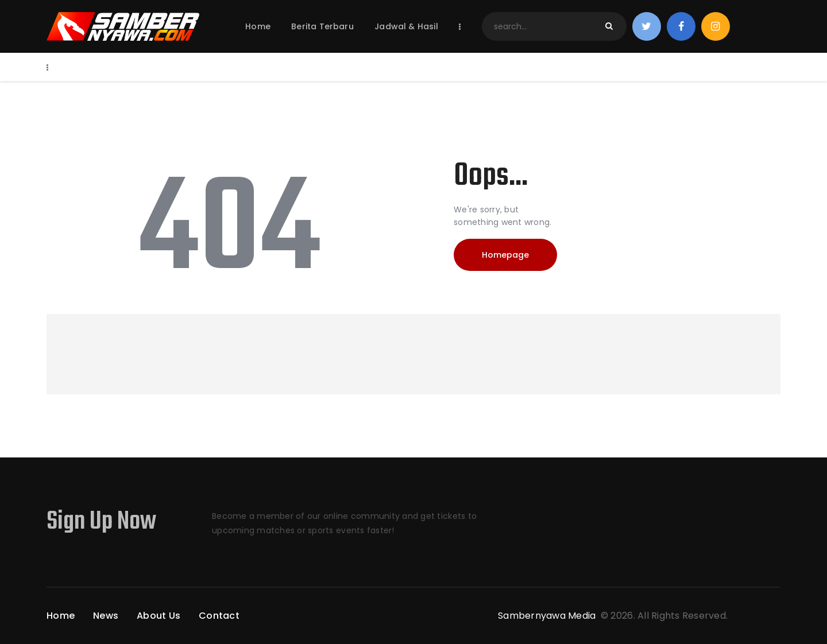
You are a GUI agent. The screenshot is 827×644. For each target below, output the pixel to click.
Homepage (505, 255)
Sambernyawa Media (548, 616)
